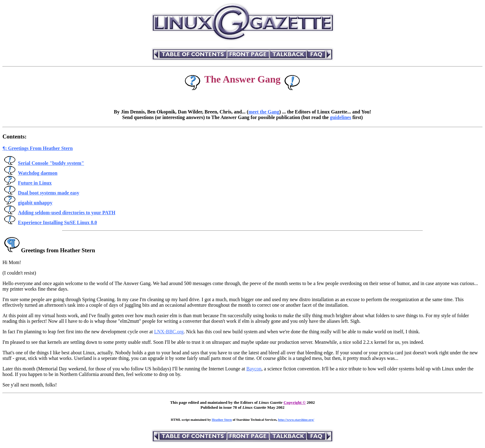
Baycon (254, 369)
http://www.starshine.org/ (296, 420)
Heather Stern (222, 420)
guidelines (341, 117)
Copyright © (295, 402)
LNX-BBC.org (169, 332)
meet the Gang (264, 112)
